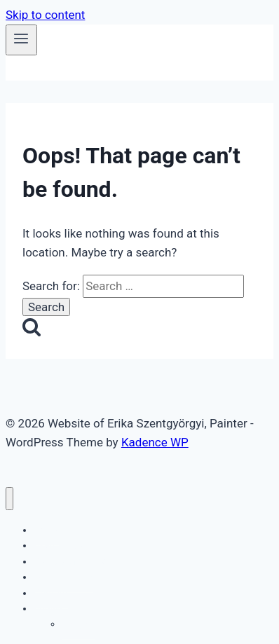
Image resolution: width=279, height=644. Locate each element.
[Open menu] (21, 40)
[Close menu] (9, 499)
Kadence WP (155, 442)
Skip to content (45, 15)
